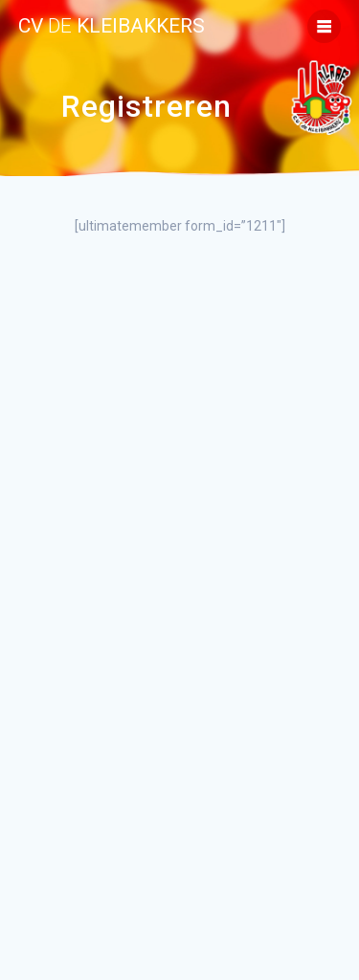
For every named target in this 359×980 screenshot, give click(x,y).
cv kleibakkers (112, 26)
